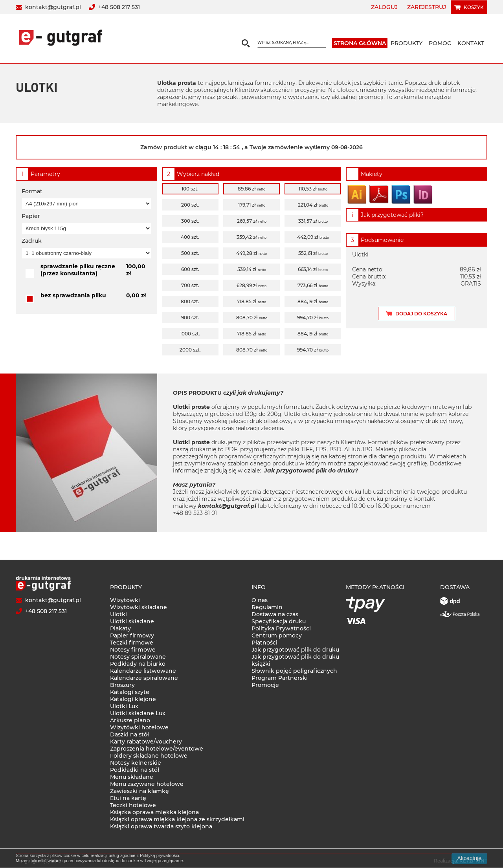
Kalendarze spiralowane (144, 678)
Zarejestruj (427, 7)
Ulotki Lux (124, 706)
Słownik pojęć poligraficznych (294, 671)
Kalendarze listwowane (143, 671)
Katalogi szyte (130, 692)
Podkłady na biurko (138, 664)
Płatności (264, 643)
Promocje (265, 685)
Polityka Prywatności (281, 628)
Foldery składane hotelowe (149, 756)
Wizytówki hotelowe (139, 727)
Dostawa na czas (275, 614)
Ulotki (118, 614)
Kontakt (471, 43)
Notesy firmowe (133, 650)
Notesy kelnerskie (136, 763)
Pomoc (440, 43)
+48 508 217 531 (119, 7)
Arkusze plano (130, 720)
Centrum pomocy (277, 635)
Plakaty (120, 628)
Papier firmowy (132, 635)
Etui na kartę (128, 798)
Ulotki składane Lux (138, 713)
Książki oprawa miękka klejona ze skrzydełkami (177, 819)
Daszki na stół (129, 734)
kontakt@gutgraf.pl (53, 7)
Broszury (122, 685)
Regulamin (267, 607)
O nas (260, 600)
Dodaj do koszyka (421, 314)
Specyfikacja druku (279, 621)
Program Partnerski (280, 678)
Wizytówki (125, 600)
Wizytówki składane (139, 607)
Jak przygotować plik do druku (295, 650)
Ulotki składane (132, 621)
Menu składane (132, 777)
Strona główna (360, 43)
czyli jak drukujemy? (253, 393)
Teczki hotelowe (133, 805)
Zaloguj (384, 7)
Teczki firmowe (132, 643)
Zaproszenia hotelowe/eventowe (157, 749)
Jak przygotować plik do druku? (311, 471)
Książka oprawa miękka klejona (154, 812)
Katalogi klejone (133, 699)
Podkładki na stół (135, 770)
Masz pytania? (194, 485)
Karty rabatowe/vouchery (146, 742)
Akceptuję (469, 858)
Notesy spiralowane (138, 657)
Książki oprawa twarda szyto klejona (161, 826)
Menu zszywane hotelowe (147, 784)
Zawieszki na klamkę (140, 791)
